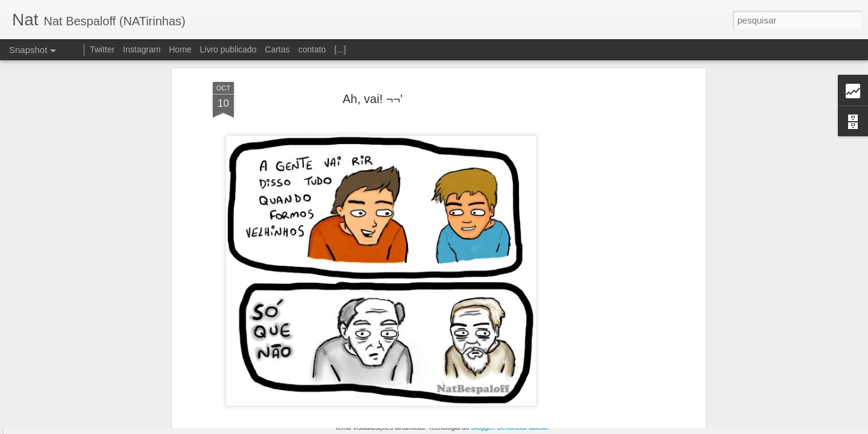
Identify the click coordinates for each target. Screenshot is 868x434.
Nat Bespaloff (438, 381)
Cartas (278, 49)
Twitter (102, 49)
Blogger (482, 427)
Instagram (142, 49)
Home (180, 49)
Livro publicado (228, 49)
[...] (340, 49)
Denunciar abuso (522, 427)
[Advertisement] (599, 187)
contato (312, 49)
